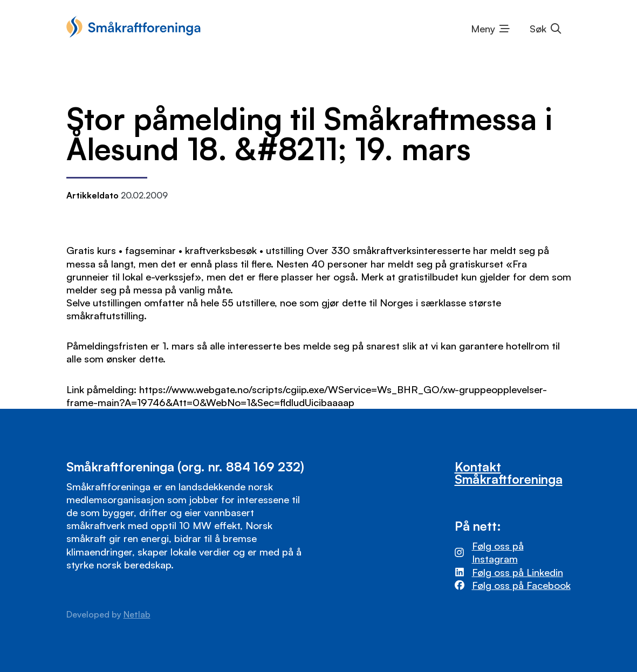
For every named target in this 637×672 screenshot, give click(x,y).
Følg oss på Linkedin (518, 572)
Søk (538, 28)
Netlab (137, 614)
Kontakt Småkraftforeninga (509, 473)
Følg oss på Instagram (498, 552)
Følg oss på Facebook (521, 585)
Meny (483, 28)
